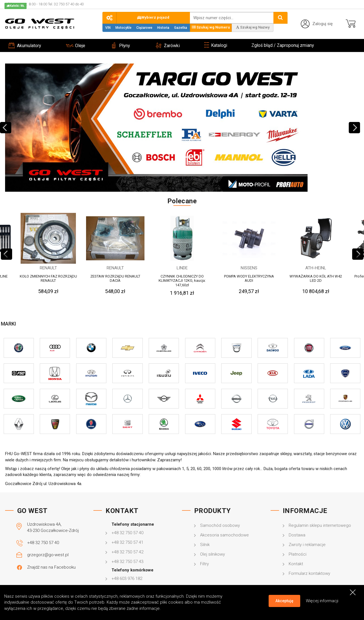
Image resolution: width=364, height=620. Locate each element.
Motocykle (123, 28)
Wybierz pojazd (153, 17)
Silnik (205, 545)
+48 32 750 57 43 (127, 562)
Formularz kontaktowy (309, 573)
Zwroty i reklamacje (307, 545)
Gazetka (181, 28)
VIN (108, 28)
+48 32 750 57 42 (127, 552)
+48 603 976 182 (127, 578)
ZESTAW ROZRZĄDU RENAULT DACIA (115, 279)
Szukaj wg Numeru (211, 27)
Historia (163, 28)
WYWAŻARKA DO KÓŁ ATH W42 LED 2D (316, 279)
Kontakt (296, 564)
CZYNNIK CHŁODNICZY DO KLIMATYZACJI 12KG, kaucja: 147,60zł (182, 281)
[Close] (353, 592)
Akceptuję (284, 601)
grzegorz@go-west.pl (48, 555)
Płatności (298, 554)
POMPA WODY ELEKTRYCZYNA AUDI (249, 279)
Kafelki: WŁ (16, 6)
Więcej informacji (322, 601)
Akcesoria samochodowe (224, 535)
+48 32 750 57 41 (127, 542)
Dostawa (297, 535)
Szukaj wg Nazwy (253, 27)
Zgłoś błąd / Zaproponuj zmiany (283, 45)
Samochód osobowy (220, 525)
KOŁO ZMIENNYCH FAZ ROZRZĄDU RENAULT (48, 279)
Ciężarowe (144, 28)
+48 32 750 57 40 (43, 543)
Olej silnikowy (212, 554)
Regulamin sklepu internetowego (320, 525)
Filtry (204, 564)
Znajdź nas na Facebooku (51, 567)
